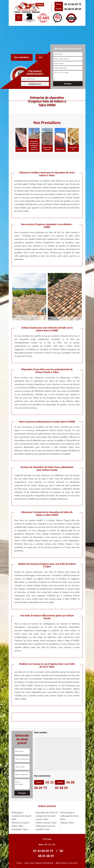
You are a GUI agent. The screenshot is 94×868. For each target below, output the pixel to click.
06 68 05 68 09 (73, 9)
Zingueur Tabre (67, 823)
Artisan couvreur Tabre (46, 823)
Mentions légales (67, 863)
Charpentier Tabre (20, 829)
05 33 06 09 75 (73, 4)
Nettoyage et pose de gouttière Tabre (46, 828)
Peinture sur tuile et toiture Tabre (21, 824)
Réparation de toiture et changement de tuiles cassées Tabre (47, 816)
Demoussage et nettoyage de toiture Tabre (70, 816)
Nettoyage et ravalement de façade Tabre (21, 816)
